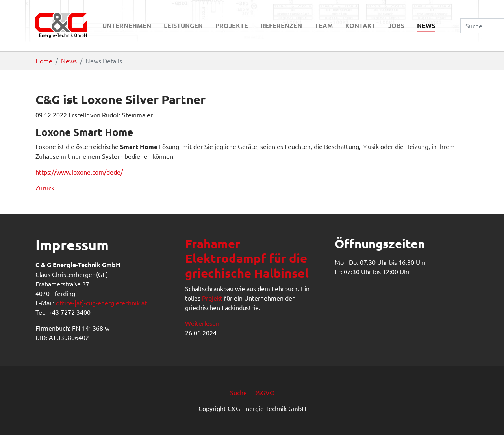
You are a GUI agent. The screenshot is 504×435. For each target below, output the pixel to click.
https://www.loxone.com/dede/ (79, 172)
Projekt (212, 298)
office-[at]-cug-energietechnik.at (101, 303)
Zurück (45, 188)
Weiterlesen (202, 323)
